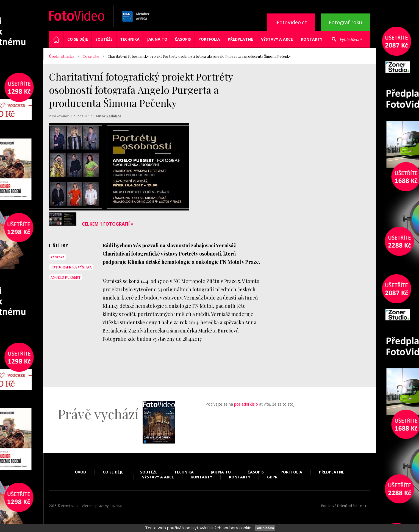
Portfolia (209, 39)
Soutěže (104, 39)
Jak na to (157, 39)
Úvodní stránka (62, 56)
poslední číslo (246, 404)
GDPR (272, 477)
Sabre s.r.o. (362, 506)
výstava (58, 257)
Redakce (114, 116)
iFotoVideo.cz (291, 22)
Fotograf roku (346, 22)
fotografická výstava (71, 267)
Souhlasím (265, 528)
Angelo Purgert (66, 277)
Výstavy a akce (277, 39)
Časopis (183, 39)
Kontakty (312, 39)
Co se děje (78, 39)
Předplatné (240, 39)
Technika (130, 39)
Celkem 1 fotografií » (108, 224)
